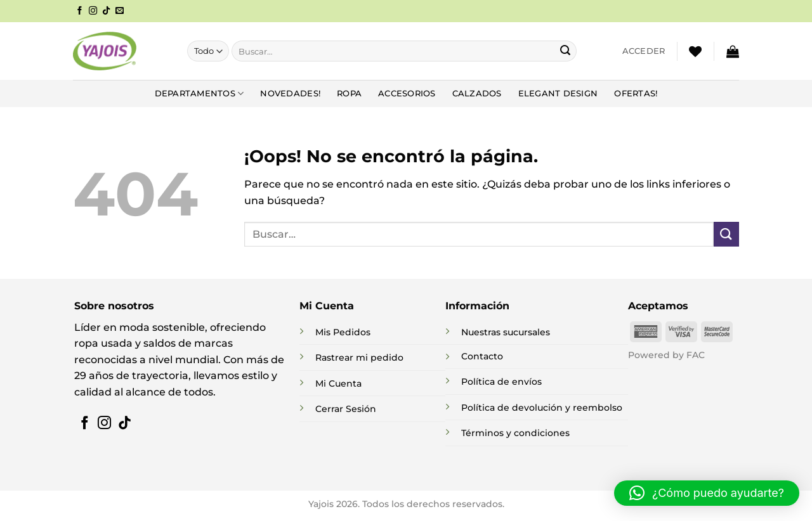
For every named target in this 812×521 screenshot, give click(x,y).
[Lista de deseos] (695, 51)
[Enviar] (565, 51)
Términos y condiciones (515, 433)
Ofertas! (636, 93)
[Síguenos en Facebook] (80, 11)
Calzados (477, 93)
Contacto (482, 356)
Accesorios (407, 93)
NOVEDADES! (290, 93)
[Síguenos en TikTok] (106, 11)
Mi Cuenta (338, 383)
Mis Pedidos (343, 332)
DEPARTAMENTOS (200, 93)
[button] (644, 51)
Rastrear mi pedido (359, 357)
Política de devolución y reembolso (542, 408)
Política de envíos (501, 382)
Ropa (349, 93)
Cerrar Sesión (346, 409)
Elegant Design (558, 93)
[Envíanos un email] (120, 11)
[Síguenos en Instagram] (93, 11)
